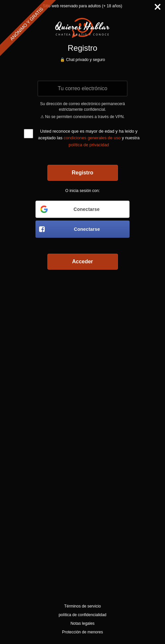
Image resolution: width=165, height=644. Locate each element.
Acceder (82, 261)
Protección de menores (82, 632)
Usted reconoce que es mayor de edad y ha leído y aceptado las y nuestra (89, 138)
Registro (83, 173)
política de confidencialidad (82, 615)
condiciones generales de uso (92, 138)
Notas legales (83, 623)
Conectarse (69, 209)
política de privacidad (89, 145)
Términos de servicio (83, 606)
